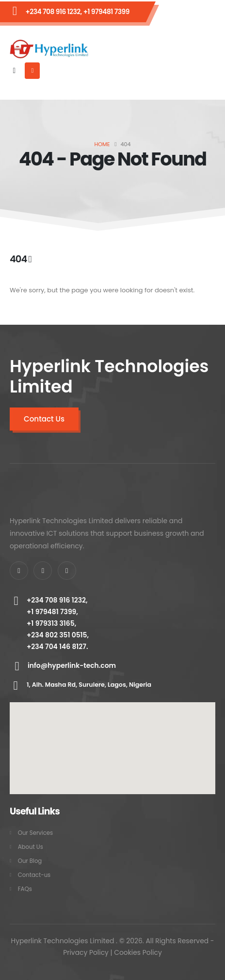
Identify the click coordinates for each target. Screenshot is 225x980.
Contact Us (44, 419)
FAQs (25, 889)
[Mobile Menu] (32, 71)
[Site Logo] (49, 49)
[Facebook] (19, 571)
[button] (14, 71)
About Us (31, 847)
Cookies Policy (138, 952)
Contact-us (34, 875)
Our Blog (30, 861)
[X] (43, 571)
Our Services (36, 833)
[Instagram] (67, 571)
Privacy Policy (86, 952)
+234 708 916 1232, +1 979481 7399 (77, 12)
